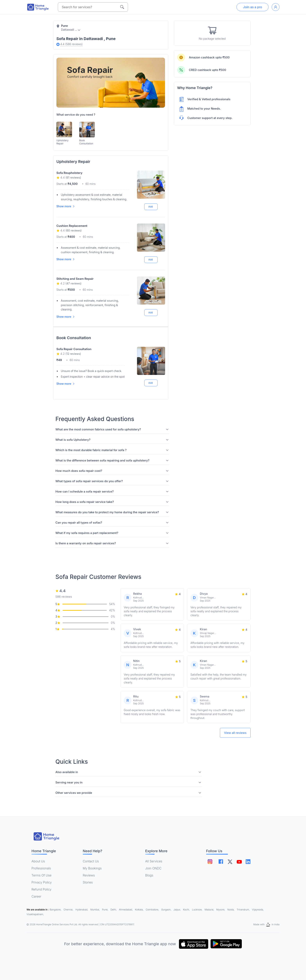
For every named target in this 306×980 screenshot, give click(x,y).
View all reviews (235, 733)
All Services (154, 861)
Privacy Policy (42, 882)
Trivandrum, (244, 910)
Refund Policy (41, 889)
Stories (88, 882)
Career (36, 896)
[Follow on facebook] (221, 862)
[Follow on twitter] (231, 862)
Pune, (105, 910)
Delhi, (114, 910)
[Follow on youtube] (241, 862)
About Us (38, 861)
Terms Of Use (41, 875)
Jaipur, (177, 910)
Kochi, (187, 910)
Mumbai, (95, 910)
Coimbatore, (153, 910)
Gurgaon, (167, 910)
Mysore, (221, 910)
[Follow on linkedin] (251, 862)
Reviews (89, 875)
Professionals (41, 868)
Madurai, (210, 910)
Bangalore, (56, 910)
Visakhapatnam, (35, 914)
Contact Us (91, 861)
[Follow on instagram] (210, 862)
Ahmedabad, (126, 910)
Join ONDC (153, 868)
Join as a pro (253, 7)
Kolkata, (140, 910)
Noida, (231, 910)
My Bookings (92, 868)
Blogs (149, 875)
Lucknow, (198, 910)
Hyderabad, (82, 910)
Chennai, (69, 910)
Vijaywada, (258, 910)
